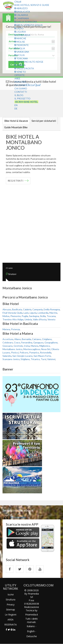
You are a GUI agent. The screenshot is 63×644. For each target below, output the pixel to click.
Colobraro (8, 342)
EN (16, 105)
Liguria (20, 32)
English (31, 631)
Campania (22, 18)
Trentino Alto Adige (29, 62)
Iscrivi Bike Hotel (26, 102)
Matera (6, 329)
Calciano (37, 339)
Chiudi (18, 2)
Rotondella (46, 352)
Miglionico (45, 346)
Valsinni (51, 359)
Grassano (8, 346)
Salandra (7, 356)
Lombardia (22, 35)
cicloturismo (18, 517)
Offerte (20, 75)
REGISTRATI (16, 181)
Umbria (20, 65)
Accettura (8, 339)
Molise (20, 42)
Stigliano (25, 359)
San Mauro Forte (42, 356)
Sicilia (20, 55)
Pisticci (15, 352)
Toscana (21, 58)
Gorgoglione (51, 342)
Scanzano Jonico (11, 359)
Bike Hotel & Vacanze (16, 121)
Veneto (20, 72)
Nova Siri (46, 349)
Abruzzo (21, 8)
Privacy (11, 605)
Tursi (44, 359)
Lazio (19, 28)
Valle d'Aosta (24, 68)
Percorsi (20, 82)
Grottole (18, 346)
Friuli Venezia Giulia (29, 25)
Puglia (20, 48)
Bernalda (26, 339)
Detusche (32, 636)
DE (16, 108)
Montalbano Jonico (12, 349)
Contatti (21, 92)
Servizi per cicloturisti (44, 121)
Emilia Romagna (26, 22)
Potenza (15, 329)
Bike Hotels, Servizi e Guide (32, 5)
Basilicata (22, 12)
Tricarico (35, 359)
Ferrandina (27, 342)
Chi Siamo (21, 85)
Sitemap (10, 610)
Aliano (18, 339)
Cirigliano (47, 339)
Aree (17, 78)
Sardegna (22, 52)
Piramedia (31, 615)
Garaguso (38, 342)
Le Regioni (11, 615)
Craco (17, 342)
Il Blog (19, 95)
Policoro (24, 352)
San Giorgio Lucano (23, 356)
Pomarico (34, 352)
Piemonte (22, 45)
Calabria (21, 15)
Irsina (27, 346)
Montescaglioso (32, 349)
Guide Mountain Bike (16, 127)
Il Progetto (22, 98)
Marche (20, 38)
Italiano (31, 626)
